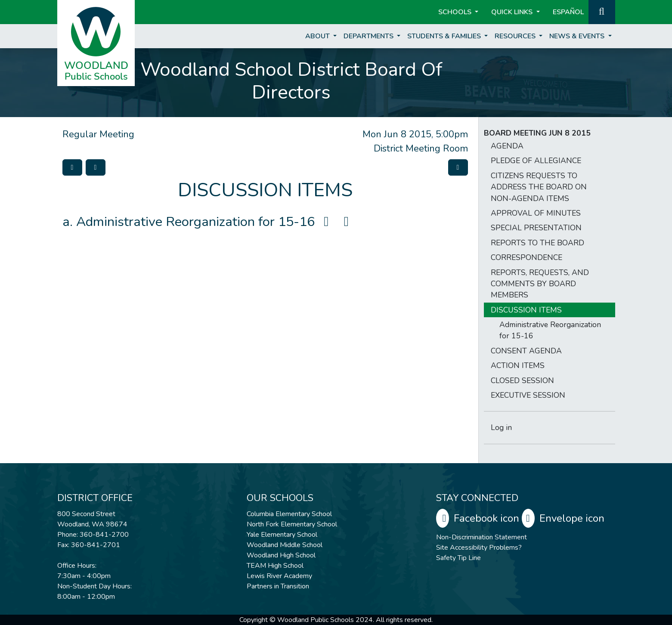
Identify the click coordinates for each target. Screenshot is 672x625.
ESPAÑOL (568, 12)
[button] (602, 11)
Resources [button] (516, 36)
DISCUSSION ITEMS (526, 310)
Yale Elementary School (282, 535)
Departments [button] (369, 36)
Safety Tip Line (458, 558)
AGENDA (507, 146)
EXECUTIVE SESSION (528, 395)
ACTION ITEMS (518, 365)
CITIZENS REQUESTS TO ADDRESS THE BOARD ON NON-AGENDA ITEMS (539, 187)
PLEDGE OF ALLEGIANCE (536, 161)
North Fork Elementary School (292, 524)
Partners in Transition (278, 586)
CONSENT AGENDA (526, 351)
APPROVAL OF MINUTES (536, 213)
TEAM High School (275, 566)
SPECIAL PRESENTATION (536, 228)
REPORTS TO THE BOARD (537, 243)
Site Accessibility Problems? (479, 548)
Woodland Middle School (285, 545)
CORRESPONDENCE (526, 257)
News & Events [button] (578, 36)
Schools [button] (456, 12)
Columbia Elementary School (289, 514)
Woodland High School (281, 555)
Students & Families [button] (445, 36)
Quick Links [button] (513, 12)
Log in (501, 427)
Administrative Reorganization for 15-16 (215, 222)
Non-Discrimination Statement (482, 537)
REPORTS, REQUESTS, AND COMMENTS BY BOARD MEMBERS (540, 284)
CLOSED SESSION (522, 381)
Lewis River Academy (279, 576)
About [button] (318, 36)
